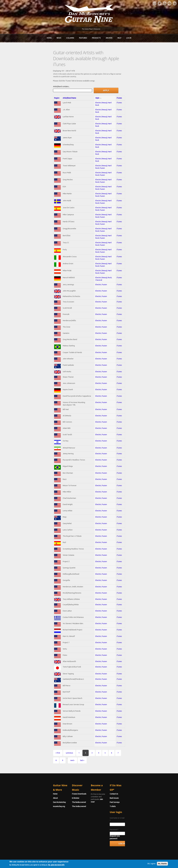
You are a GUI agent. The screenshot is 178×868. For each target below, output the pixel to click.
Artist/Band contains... (27, 70)
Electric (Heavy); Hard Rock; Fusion (111, 145)
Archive (109, 37)
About (21, 796)
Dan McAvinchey (25, 800)
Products (96, 37)
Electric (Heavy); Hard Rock (108, 86)
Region (23, 81)
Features (83, 37)
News (59, 37)
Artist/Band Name (42, 81)
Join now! (103, 794)
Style (101, 81)
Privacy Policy (119, 862)
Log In (129, 37)
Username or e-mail (135, 816)
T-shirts (130, 804)
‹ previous (35, 763)
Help (119, 37)
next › (107, 763)
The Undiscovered (62, 804)
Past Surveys (132, 800)
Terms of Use (102, 862)
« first (24, 763)
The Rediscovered (62, 800)
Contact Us (131, 792)
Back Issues (131, 796)
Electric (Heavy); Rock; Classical (110, 254)
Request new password (136, 831)
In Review (59, 796)
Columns (70, 37)
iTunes (147, 81)
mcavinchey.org (25, 804)
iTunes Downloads (62, 792)
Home (49, 37)
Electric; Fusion (104, 261)
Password (131, 825)
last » (117, 763)
